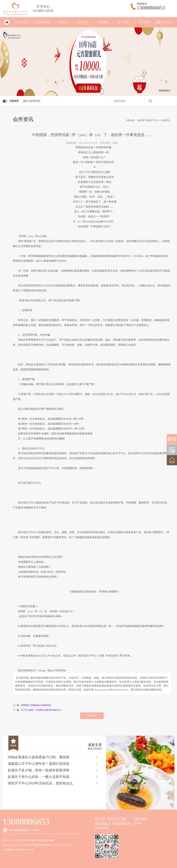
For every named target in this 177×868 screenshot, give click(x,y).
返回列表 (92, 716)
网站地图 (49, 840)
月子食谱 (123, 22)
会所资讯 (83, 22)
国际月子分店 (164, 22)
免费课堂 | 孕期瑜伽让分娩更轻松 (36, 705)
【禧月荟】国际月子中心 (148, 120)
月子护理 (144, 22)
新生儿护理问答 (32, 101)
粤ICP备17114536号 (25, 850)
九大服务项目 (42, 22)
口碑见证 (62, 22)
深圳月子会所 (7, 22)
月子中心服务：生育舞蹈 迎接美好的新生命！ (42, 710)
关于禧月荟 (22, 22)
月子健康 (103, 22)
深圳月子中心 (9, 840)
